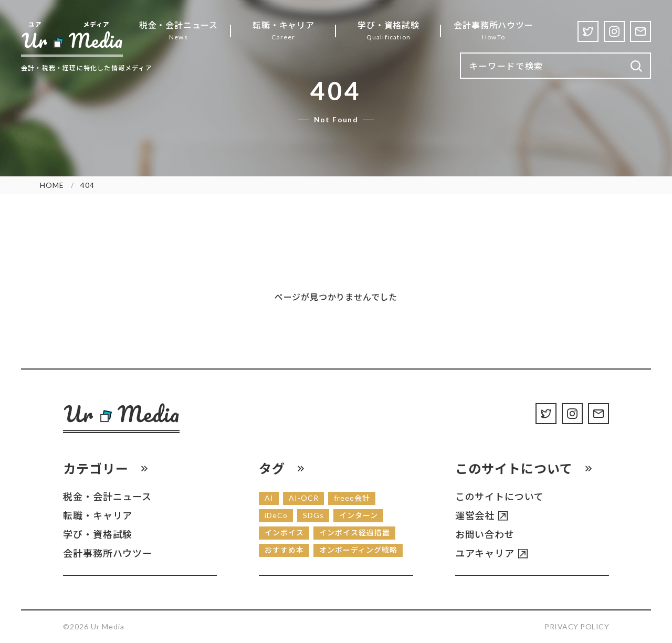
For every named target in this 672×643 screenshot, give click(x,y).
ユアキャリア (485, 553)
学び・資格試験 (98, 534)
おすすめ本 (284, 550)
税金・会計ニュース (107, 497)
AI (269, 498)
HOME (52, 185)
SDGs (313, 515)
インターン (359, 515)
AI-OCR (304, 498)
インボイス (284, 533)
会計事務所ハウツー (108, 553)
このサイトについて (500, 497)
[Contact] (640, 31)
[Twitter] (588, 31)
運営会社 (475, 515)
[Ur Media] (72, 39)
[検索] (637, 66)
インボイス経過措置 (355, 533)
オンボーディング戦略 (358, 550)
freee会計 (352, 498)
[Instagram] (614, 31)
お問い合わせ (485, 534)
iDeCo (276, 515)
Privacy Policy (577, 627)
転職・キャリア (98, 515)
